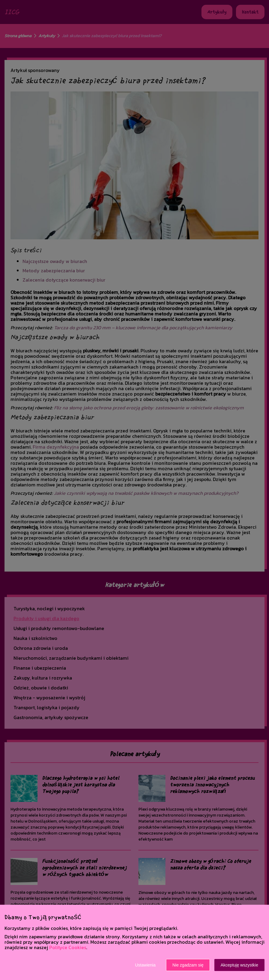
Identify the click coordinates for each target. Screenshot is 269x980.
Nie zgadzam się (188, 965)
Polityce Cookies (68, 947)
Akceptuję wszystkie (239, 965)
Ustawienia (145, 965)
